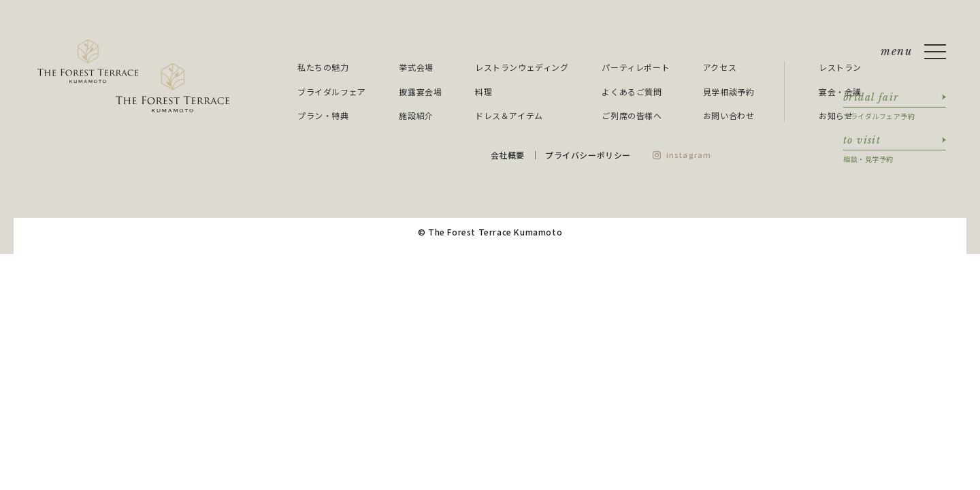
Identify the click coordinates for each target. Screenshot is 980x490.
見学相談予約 (729, 92)
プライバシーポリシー (588, 155)
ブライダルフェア (332, 92)
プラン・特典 (323, 115)
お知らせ (836, 115)
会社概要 (508, 155)
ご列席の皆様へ (632, 115)
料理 (484, 92)
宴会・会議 (840, 92)
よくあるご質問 (632, 92)
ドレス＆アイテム (509, 115)
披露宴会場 (420, 92)
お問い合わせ (729, 115)
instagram (689, 154)
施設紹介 (416, 115)
